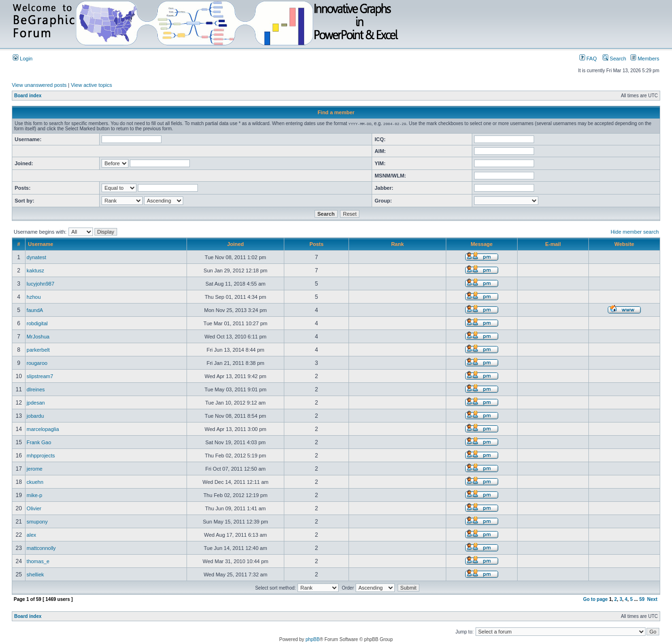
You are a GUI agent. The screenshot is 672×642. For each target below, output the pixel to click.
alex (31, 535)
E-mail (553, 244)
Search (614, 59)
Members (645, 59)
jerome (34, 469)
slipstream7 (40, 376)
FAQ (588, 59)
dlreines (36, 389)
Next (652, 599)
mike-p (34, 495)
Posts (316, 244)
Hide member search (635, 232)
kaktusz (35, 270)
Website (624, 244)
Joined (235, 244)
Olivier (34, 508)
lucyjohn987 (40, 284)
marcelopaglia (43, 429)
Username (40, 244)
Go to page (595, 599)
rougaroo (37, 363)
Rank (397, 244)
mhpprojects (41, 456)
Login (23, 59)
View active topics (91, 85)
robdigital (37, 323)
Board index (28, 96)
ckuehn (35, 482)
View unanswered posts (39, 85)
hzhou (34, 297)
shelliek (35, 574)
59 (642, 599)
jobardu (35, 416)
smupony (37, 522)
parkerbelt (38, 350)
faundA (35, 310)
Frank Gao (39, 442)
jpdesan (36, 403)
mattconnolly (41, 548)
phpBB (313, 639)
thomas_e (38, 561)
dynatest (36, 257)
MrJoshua (38, 337)
